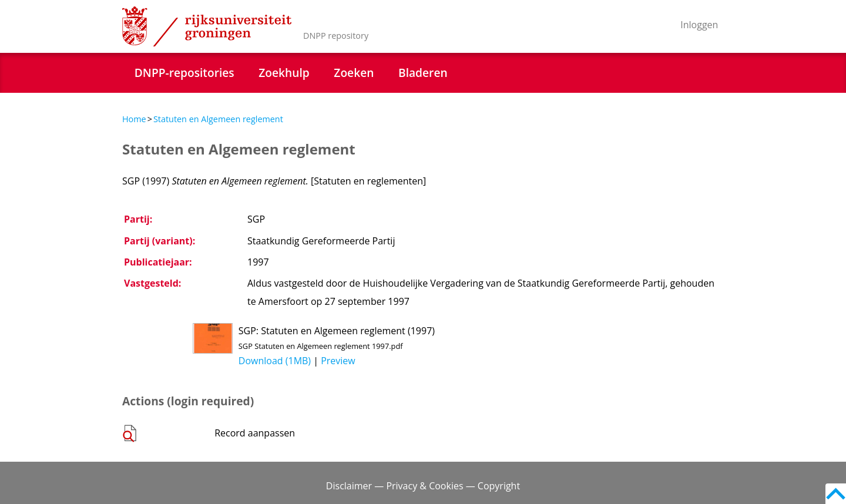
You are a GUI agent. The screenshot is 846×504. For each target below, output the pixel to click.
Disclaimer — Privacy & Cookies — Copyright (423, 486)
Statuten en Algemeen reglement (218, 119)
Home (134, 119)
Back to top (836, 494)
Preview (338, 361)
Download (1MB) (275, 361)
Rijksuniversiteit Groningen (207, 26)
